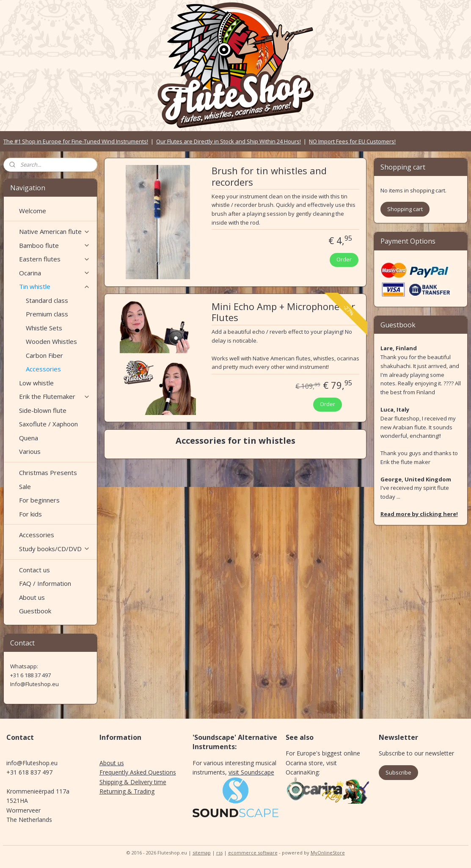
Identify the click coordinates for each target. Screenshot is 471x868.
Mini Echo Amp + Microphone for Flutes (283, 312)
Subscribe (398, 772)
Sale (25, 486)
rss (219, 853)
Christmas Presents (48, 472)
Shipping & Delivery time (133, 782)
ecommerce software (253, 853)
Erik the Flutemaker (55, 396)
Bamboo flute (55, 245)
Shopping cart (405, 209)
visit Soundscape (251, 772)
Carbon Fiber (44, 355)
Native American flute (55, 231)
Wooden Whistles (51, 341)
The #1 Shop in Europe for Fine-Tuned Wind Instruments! (76, 141)
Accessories (43, 369)
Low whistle (36, 383)
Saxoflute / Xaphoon (48, 424)
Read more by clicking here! (419, 514)
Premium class (47, 314)
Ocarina (55, 273)
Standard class (47, 300)
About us (32, 597)
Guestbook (35, 611)
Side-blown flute (43, 410)
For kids (30, 514)
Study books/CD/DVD (55, 549)
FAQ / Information (45, 583)
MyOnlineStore (328, 853)
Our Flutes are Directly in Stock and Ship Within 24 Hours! (229, 141)
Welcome (33, 211)
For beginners (39, 500)
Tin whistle (55, 286)
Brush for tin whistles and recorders (269, 176)
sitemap (202, 853)
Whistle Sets (44, 328)
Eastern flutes (55, 259)
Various (30, 451)
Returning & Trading (127, 791)
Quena (29, 438)
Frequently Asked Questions (138, 772)
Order (344, 259)
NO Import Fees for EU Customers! (352, 141)
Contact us (34, 570)
